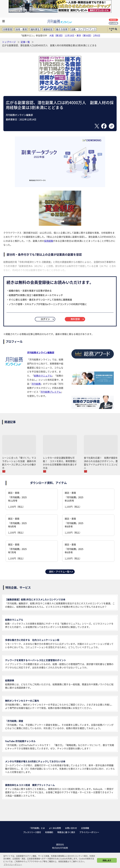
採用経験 (49, 241)
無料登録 (114, 20)
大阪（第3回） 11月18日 (62, 35)
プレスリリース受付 (32, 832)
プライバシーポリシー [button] (13, 864)
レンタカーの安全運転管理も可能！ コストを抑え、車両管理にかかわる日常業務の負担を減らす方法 (60, 463)
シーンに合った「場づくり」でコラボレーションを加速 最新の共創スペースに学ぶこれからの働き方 (19, 463)
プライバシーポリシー (89, 832)
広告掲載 (85, 828)
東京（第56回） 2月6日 (88, 35)
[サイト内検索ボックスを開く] (116, 29)
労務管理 (7, 29)
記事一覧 (26, 42)
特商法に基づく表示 (66, 832)
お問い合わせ (71, 828)
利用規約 (49, 832)
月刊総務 (36, 384)
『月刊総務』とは (37, 828)
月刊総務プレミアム (51, 392)
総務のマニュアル (43, 376)
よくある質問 (55, 828)
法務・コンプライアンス (83, 29)
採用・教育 (21, 29)
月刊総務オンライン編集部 (41, 352)
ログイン (114, 23)
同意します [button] (107, 860)
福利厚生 (35, 29)
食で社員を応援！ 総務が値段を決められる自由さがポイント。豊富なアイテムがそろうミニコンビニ (101, 463)
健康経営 (48, 29)
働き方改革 (62, 29)
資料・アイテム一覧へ (61, 572)
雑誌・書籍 (32, 500)
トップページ (9, 42)
